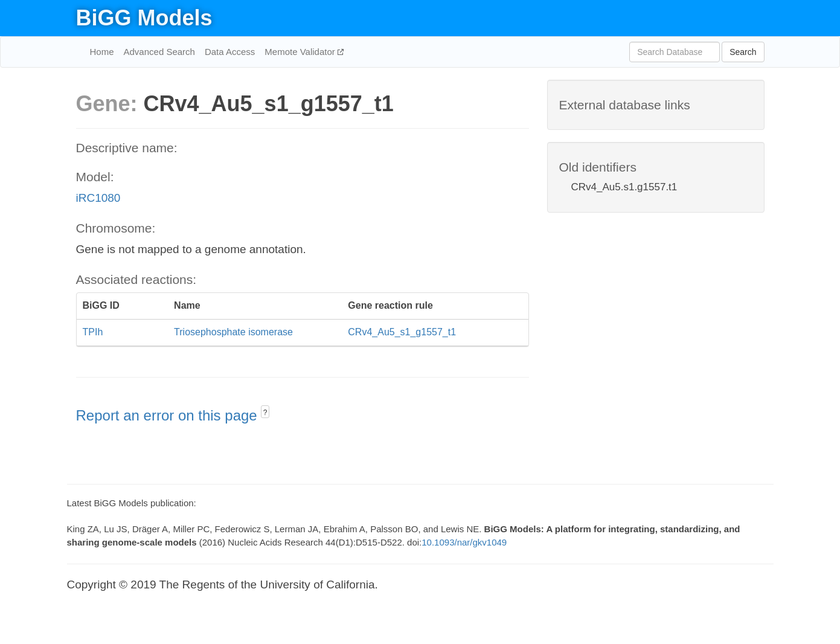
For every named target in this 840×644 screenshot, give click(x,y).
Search (743, 52)
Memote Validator (301, 52)
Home (102, 52)
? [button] (265, 413)
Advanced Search (159, 52)
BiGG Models (144, 18)
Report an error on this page (169, 415)
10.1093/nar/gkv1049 (464, 542)
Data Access (230, 52)
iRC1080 (98, 198)
